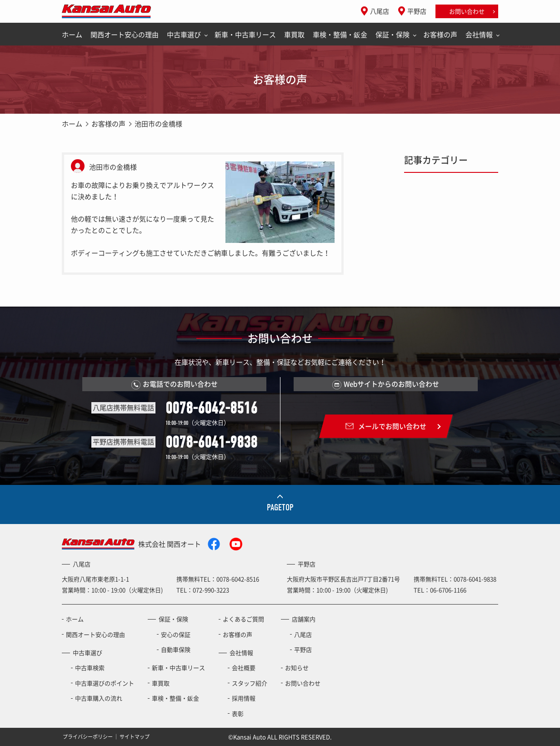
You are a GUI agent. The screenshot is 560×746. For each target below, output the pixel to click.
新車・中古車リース (245, 35)
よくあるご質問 (243, 619)
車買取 (294, 35)
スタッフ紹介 (250, 683)
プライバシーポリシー (88, 737)
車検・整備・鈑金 (340, 35)
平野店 (417, 11)
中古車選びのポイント (105, 683)
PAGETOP (280, 507)
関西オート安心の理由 (125, 35)
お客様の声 (440, 35)
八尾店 (380, 11)
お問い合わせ (467, 11)
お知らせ (297, 668)
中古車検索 (90, 668)
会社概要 (244, 668)
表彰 (238, 713)
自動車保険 (176, 649)
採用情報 (244, 698)
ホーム (72, 35)
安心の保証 (176, 634)
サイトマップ (135, 737)
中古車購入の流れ (99, 698)
